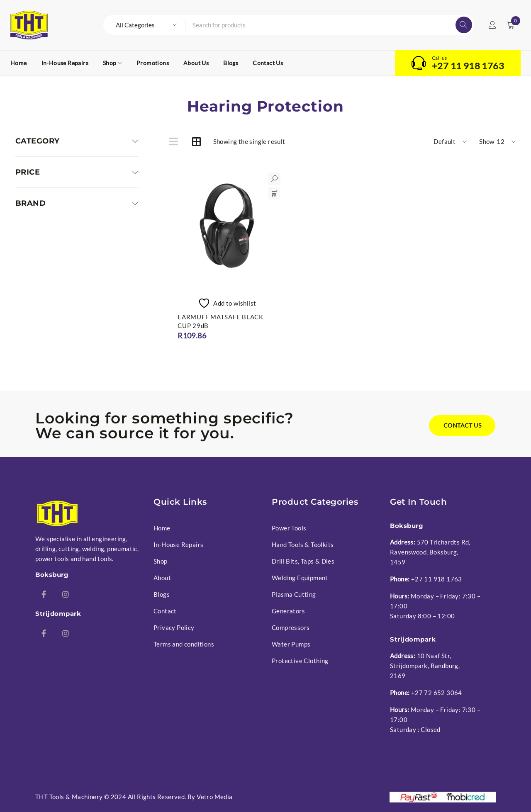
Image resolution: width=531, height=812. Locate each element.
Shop (161, 561)
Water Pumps (291, 644)
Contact (165, 611)
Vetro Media (214, 797)
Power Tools (289, 528)
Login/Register (492, 25)
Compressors (291, 627)
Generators (288, 611)
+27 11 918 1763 (468, 66)
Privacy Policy (174, 627)
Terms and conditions (184, 644)
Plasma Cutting (294, 594)
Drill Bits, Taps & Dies (303, 561)
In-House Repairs (178, 545)
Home (162, 528)
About (162, 578)
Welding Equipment (300, 578)
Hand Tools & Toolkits (303, 545)
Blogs (162, 594)
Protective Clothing (300, 661)
